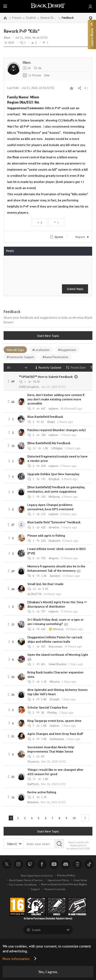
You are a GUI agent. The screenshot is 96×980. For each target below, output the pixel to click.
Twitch (30, 865)
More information (16, 958)
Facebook (42, 865)
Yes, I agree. (48, 972)
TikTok (89, 865)
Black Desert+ (77, 865)
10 (76, 818)
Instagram (18, 865)
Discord (66, 865)
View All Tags (15, 350)
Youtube (54, 865)
